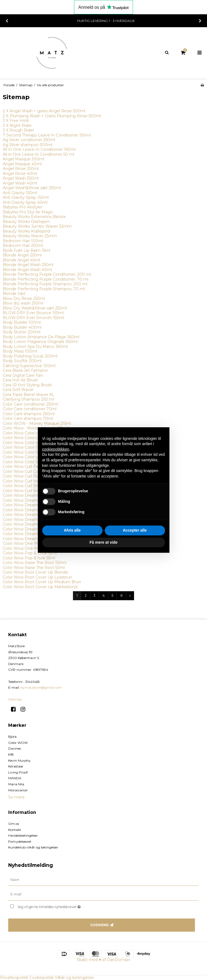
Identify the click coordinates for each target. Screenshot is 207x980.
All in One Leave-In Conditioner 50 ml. (39, 154)
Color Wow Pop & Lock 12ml (30, 553)
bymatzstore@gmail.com (41, 687)
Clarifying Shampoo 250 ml (28, 399)
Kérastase (16, 766)
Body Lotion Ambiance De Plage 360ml (41, 337)
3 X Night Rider (17, 125)
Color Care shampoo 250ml (29, 414)
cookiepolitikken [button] (56, 449)
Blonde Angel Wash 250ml (28, 265)
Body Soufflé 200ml (22, 361)
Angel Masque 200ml (23, 159)
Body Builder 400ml (22, 327)
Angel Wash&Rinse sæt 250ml (32, 188)
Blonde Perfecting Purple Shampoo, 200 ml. (45, 284)
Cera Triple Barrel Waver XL (29, 395)
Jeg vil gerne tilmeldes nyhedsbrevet (63, 906)
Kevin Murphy (19, 760)
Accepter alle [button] (135, 530)
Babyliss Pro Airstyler (23, 207)
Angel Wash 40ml (20, 183)
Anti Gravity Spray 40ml (25, 202)
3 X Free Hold (16, 121)
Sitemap (15, 699)
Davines (15, 748)
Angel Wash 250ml (21, 178)
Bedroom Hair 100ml (23, 241)
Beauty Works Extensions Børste (34, 217)
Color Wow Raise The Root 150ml (35, 563)
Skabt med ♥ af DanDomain (103, 960)
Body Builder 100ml (22, 322)
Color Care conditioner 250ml (30, 404)
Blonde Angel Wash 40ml (27, 270)
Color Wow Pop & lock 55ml (29, 558)
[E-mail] (103, 894)
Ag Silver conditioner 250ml (29, 140)
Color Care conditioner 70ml (30, 409)
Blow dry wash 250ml (23, 303)
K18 (11, 754)
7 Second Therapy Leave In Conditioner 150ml (47, 135)
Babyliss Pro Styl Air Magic (28, 212)
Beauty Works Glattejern (26, 222)
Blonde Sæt (14, 294)
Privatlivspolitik (14, 978)
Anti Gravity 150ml (20, 193)
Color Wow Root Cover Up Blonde (35, 572)
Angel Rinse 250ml (21, 169)
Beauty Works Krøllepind (26, 231)
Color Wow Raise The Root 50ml (34, 568)
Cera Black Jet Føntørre (25, 370)
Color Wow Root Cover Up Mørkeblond (40, 587)
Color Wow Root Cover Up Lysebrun (37, 577)
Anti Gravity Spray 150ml (26, 197)
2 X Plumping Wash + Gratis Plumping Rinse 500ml (52, 116)
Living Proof (18, 772)
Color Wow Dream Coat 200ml (32, 495)
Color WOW (18, 743)
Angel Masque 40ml (22, 164)
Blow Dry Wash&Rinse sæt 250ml (35, 308)
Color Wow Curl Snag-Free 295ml (34, 491)
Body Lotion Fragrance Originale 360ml (40, 342)
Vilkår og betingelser (74, 978)
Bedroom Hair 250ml (23, 245)
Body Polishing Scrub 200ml (30, 356)
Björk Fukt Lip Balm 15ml (26, 250)
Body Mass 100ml (20, 351)
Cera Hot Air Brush (20, 380)
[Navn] (103, 880)
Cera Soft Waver (18, 390)
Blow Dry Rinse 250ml (24, 298)
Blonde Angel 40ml (21, 260)
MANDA (15, 778)
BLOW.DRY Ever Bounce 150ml (33, 313)
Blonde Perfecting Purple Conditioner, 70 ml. (46, 279)
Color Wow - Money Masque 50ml (35, 428)
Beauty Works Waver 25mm (30, 236)
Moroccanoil (18, 790)
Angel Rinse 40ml (20, 174)
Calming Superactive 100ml (29, 366)
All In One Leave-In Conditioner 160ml (39, 149)
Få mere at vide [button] (104, 542)
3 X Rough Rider (18, 130)
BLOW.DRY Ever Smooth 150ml (33, 318)
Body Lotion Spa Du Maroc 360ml (35, 347)
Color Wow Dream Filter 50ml (31, 539)
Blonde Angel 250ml (22, 255)
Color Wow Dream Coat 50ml (31, 500)
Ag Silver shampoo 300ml (28, 145)
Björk (12, 737)
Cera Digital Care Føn (23, 375)
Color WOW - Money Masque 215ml (37, 423)
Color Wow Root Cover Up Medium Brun (42, 582)
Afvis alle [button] (72, 530)
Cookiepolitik (42, 978)
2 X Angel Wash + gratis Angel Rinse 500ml (44, 111)
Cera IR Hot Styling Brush (27, 385)
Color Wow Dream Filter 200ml (33, 534)
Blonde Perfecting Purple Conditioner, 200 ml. (47, 274)
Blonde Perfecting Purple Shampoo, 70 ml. (44, 289)
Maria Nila (16, 784)
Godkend (100, 925)
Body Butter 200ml (22, 332)
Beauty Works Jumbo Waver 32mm (37, 226)
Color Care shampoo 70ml (28, 418)
